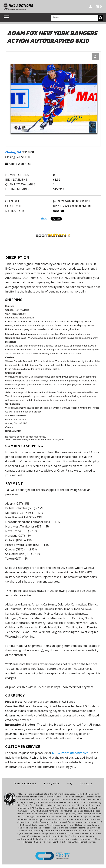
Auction (58, 211)
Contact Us (86, 783)
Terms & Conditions (25, 783)
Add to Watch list (18, 164)
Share (44, 218)
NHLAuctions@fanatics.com (70, 753)
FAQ (70, 783)
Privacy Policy (52, 783)
